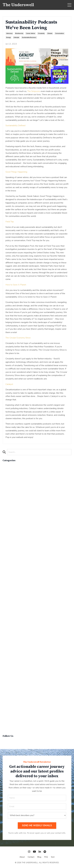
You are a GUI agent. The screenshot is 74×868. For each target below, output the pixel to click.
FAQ (46, 857)
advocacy (9, 33)
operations (8, 639)
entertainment (9, 552)
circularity (41, 33)
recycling (7, 679)
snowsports (8, 689)
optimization (8, 642)
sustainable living (11, 719)
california (7, 488)
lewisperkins (9, 602)
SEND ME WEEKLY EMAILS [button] (37, 825)
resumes (7, 682)
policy (5, 662)
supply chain (8, 699)
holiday (6, 582)
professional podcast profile (16, 669)
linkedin (6, 612)
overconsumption (11, 649)
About (22, 857)
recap (5, 675)
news (5, 632)
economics (7, 542)
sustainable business (29, 37)
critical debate (9, 535)
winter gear (8, 729)
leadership (8, 599)
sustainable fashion (12, 716)
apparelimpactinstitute (13, 475)
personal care (9, 659)
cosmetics (7, 528)
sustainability (9, 702)
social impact (9, 692)
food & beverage (11, 575)
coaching (7, 512)
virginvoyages (9, 726)
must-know (8, 625)
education (7, 545)
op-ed (6, 635)
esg (4, 562)
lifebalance (8, 605)
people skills (9, 655)
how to (6, 585)
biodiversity (19, 33)
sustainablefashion (11, 722)
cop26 (6, 525)
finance (6, 572)
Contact (31, 857)
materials (7, 622)
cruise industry (9, 538)
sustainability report (12, 706)
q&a (5, 672)
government (8, 578)
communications (10, 515)
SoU (53, 857)
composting (8, 518)
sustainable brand (11, 709)
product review (10, 665)
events (6, 565)
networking (8, 629)
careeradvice (8, 495)
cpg (4, 532)
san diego (7, 685)
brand (5, 482)
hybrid (6, 589)
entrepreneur (9, 555)
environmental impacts (13, 558)
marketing (7, 619)
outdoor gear (9, 645)
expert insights (9, 568)
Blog (39, 857)
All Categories (9, 465)
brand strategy (10, 485)
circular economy (10, 502)
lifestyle (16, 37)
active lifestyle (10, 468)
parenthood (8, 652)
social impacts (9, 695)
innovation (7, 592)
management (9, 615)
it (3, 595)
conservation (60, 33)
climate (50, 33)
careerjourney (9, 498)
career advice (31, 33)
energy (8, 37)
